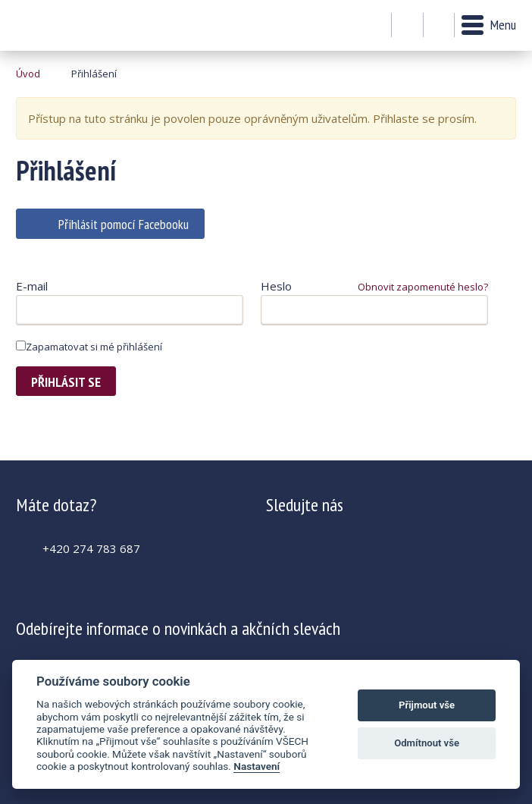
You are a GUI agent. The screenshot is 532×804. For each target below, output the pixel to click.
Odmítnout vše (427, 743)
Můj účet (407, 26)
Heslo (276, 286)
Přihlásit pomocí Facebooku (124, 224)
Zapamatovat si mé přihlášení (89, 347)
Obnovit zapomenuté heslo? (423, 287)
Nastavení (257, 766)
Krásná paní (57, 25)
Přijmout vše (427, 705)
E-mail (32, 286)
